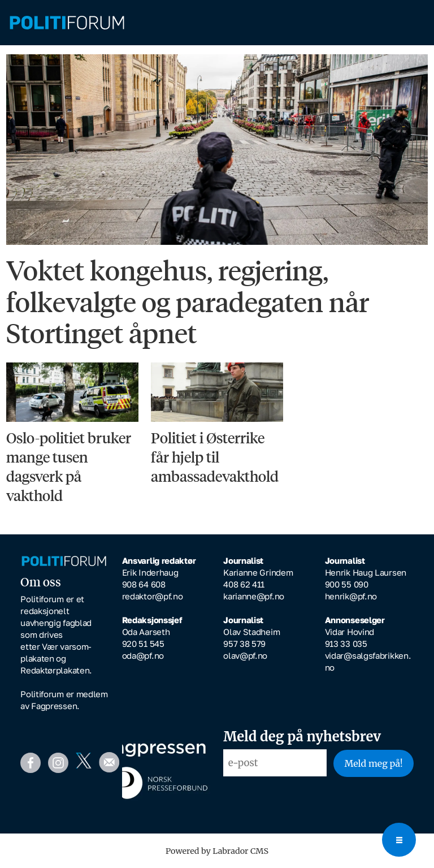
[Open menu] (399, 840)
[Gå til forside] (67, 23)
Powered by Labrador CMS (217, 851)
